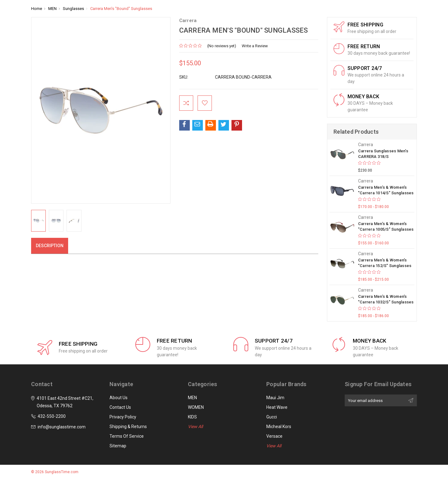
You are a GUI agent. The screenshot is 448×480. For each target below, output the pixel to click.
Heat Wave (277, 407)
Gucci (272, 417)
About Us (119, 398)
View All (195, 427)
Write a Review (255, 46)
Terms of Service (127, 436)
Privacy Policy (123, 417)
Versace (274, 436)
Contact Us (120, 407)
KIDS (192, 417)
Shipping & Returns (128, 427)
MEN (192, 398)
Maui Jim (275, 398)
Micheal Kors (279, 427)
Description (50, 246)
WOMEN (196, 407)
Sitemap (118, 446)
